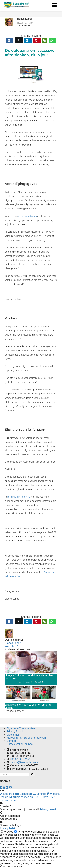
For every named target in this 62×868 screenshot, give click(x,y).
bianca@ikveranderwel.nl (25, 762)
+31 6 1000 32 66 (20, 759)
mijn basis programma (19, 497)
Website (11, 646)
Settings (40, 794)
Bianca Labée (24, 19)
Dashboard (25, 794)
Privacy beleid (48, 810)
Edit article (8, 794)
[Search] (32, 775)
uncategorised (25, 25)
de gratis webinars (27, 216)
